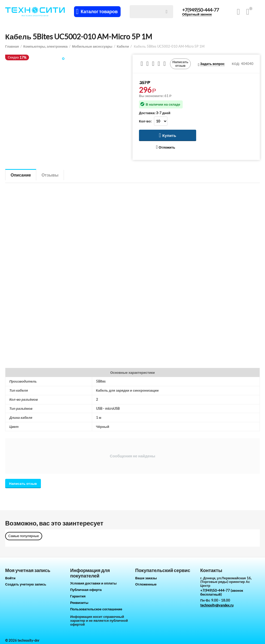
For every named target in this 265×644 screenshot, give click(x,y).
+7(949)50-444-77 (201, 10)
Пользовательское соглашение (96, 609)
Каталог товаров (99, 12)
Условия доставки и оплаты (93, 583)
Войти (10, 578)
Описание (21, 175)
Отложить (165, 147)
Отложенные (146, 584)
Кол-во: (145, 121)
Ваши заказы (146, 578)
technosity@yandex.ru (217, 605)
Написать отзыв (180, 64)
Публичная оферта (86, 590)
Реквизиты (79, 603)
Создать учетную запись (26, 584)
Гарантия (78, 596)
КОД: (236, 64)
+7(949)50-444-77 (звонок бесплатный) (222, 592)
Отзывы (50, 175)
